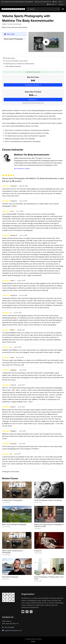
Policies (33, 641)
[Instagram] (31, 612)
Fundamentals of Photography (12, 500)
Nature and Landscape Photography (14, 524)
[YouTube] (23, 612)
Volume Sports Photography (13, 39)
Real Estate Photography (10, 577)
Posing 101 (38, 551)
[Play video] (46, 42)
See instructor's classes (22, 168)
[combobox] (43, 9)
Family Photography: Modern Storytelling (48, 500)
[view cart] (61, 2)
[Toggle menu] (63, 9)
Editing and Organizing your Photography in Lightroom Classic (49, 525)
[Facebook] (27, 612)
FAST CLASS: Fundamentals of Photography (13, 552)
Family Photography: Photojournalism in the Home (49, 578)
